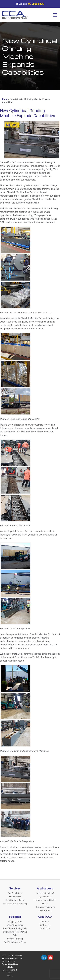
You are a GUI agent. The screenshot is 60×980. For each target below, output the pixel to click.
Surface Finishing (15, 939)
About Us (45, 922)
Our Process (45, 925)
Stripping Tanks (15, 922)
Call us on (30, 4)
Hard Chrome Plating (15, 900)
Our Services (15, 897)
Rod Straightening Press (15, 942)
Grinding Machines (15, 925)
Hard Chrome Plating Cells (15, 928)
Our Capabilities (15, 893)
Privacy (10, 976)
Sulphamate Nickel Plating (15, 904)
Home (5, 99)
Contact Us (45, 928)
